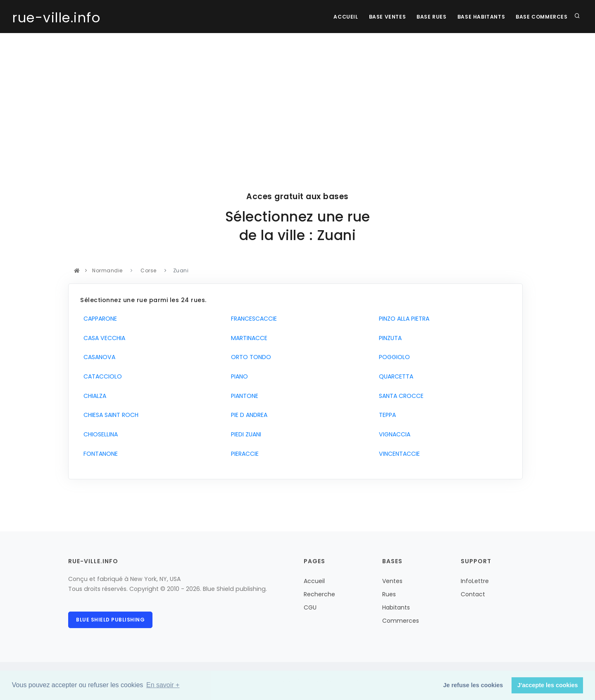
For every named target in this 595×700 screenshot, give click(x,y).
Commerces (401, 621)
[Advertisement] (297, 95)
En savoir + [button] (163, 685)
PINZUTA (389, 338)
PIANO (238, 376)
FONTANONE (99, 454)
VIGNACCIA (393, 434)
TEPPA (386, 415)
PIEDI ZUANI (244, 434)
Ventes (392, 581)
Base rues (428, 17)
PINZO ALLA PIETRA (402, 319)
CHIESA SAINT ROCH (109, 415)
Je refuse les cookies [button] (473, 685)
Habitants (396, 607)
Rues (389, 594)
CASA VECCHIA (103, 338)
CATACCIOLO (101, 376)
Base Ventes (382, 17)
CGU (310, 607)
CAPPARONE (99, 319)
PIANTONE (243, 396)
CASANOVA (98, 357)
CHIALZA (93, 396)
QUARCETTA (394, 376)
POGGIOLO (393, 357)
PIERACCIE (243, 454)
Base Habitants (479, 17)
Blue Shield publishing (110, 620)
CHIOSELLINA (99, 434)
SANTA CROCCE (400, 396)
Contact (473, 594)
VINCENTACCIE (398, 454)
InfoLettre (475, 581)
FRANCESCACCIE (252, 319)
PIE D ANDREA (248, 415)
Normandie (108, 270)
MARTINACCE (248, 338)
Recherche (319, 594)
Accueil (339, 17)
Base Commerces (541, 17)
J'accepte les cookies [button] (548, 685)
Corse (149, 270)
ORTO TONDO (249, 357)
